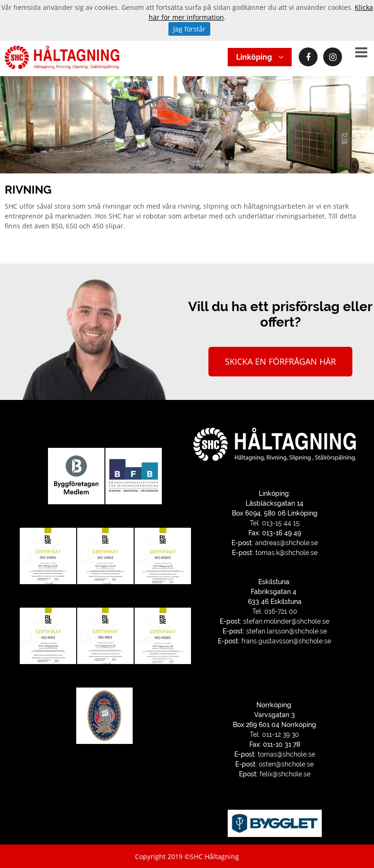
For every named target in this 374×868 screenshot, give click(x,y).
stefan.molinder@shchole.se (286, 621)
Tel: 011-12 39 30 (275, 735)
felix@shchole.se (285, 774)
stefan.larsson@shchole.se (286, 631)
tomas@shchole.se (286, 754)
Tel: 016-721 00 (275, 611)
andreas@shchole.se (286, 543)
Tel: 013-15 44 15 (275, 523)
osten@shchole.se (286, 764)
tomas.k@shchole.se (286, 553)
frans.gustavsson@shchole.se (286, 641)
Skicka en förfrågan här (280, 361)
